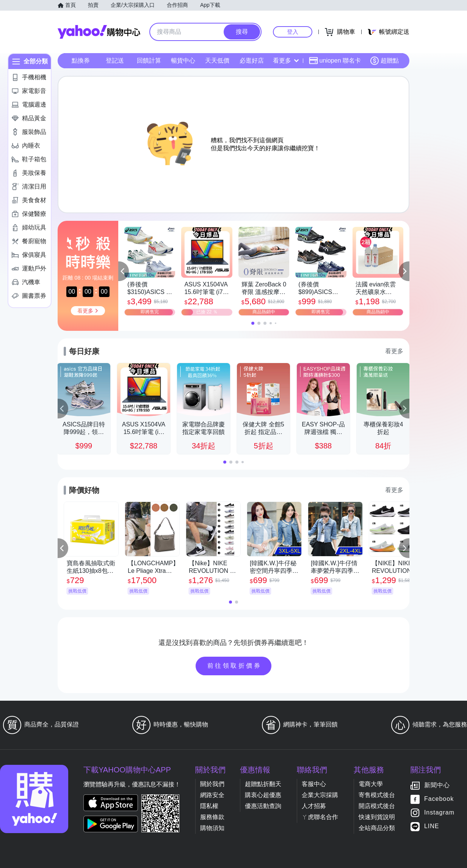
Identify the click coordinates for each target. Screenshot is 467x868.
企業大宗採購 (320, 795)
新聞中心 (437, 785)
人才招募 (314, 806)
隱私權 (209, 806)
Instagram (439, 813)
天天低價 (217, 61)
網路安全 (212, 795)
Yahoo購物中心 (99, 32)
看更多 (286, 61)
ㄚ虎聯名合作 (320, 817)
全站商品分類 (377, 828)
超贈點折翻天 (263, 784)
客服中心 (314, 784)
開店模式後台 (377, 806)
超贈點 (384, 61)
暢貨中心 (183, 61)
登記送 (115, 61)
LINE (432, 826)
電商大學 (371, 784)
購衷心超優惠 (263, 795)
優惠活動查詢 (263, 806)
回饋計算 (149, 61)
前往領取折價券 (235, 666)
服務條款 (212, 817)
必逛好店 (252, 61)
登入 (293, 32)
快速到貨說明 (377, 817)
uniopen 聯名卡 (335, 61)
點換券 (81, 61)
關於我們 (212, 784)
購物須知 (212, 828)
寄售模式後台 (377, 795)
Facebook (439, 799)
